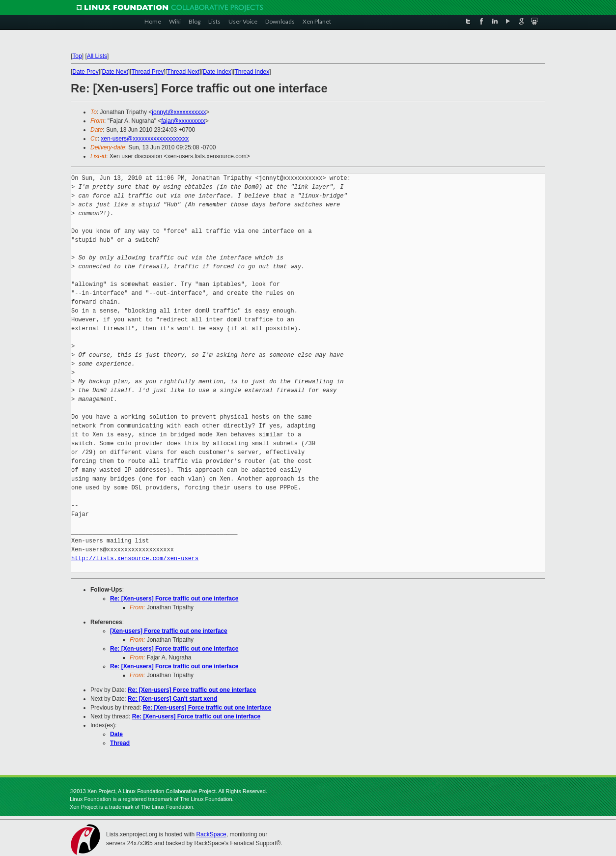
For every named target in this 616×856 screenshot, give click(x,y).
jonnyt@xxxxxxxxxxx (179, 112)
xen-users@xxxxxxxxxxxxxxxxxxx (145, 139)
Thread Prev (147, 72)
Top (77, 56)
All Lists (97, 56)
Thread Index (252, 72)
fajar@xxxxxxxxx (183, 121)
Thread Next (183, 72)
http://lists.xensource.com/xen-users (135, 558)
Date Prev (85, 72)
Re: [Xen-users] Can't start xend (172, 699)
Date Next (115, 72)
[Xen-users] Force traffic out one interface (169, 631)
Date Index (217, 72)
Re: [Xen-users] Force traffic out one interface (174, 599)
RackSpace (211, 834)
